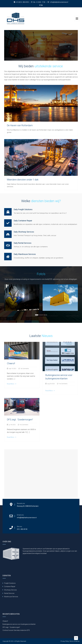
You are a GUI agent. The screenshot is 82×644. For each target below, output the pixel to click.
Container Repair (10, 586)
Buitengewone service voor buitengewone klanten (19, 624)
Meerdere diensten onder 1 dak (23, 180)
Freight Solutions (10, 583)
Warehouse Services (11, 597)
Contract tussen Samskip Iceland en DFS (16, 630)
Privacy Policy (65, 641)
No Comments (25, 369)
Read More (12, 384)
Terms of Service (75, 641)
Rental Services (9, 593)
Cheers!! (11, 363)
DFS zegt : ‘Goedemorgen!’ (20, 420)
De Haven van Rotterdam (20, 125)
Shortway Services (10, 590)
